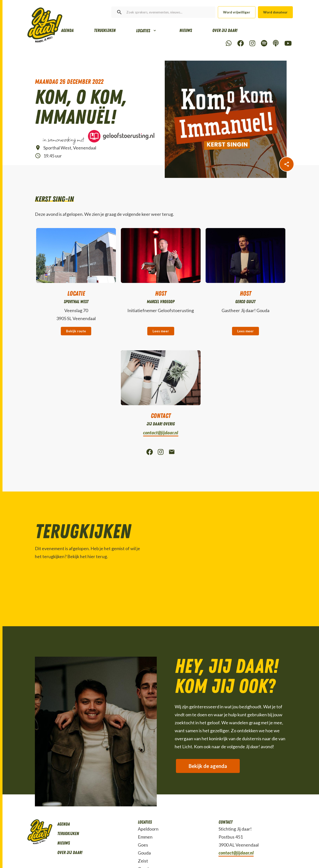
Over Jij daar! (225, 30)
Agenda (67, 30)
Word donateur (275, 12)
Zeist (143, 861)
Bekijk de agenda (208, 766)
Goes (143, 845)
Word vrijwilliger (237, 12)
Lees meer (161, 331)
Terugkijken (105, 30)
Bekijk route (76, 331)
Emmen (145, 837)
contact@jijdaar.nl (161, 433)
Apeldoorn (148, 829)
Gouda (144, 853)
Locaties (143, 31)
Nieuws (186, 30)
